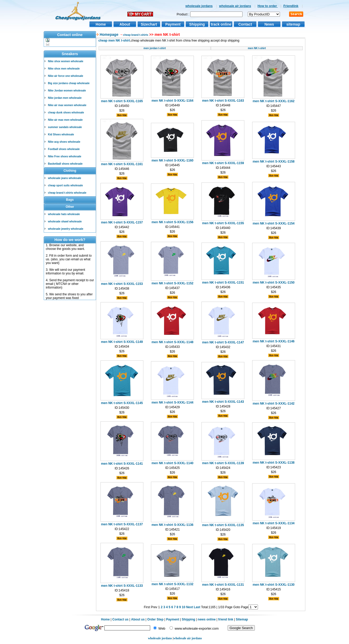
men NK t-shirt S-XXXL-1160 (172, 160)
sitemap (293, 24)
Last (197, 607)
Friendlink (291, 6)
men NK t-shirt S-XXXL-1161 (122, 164)
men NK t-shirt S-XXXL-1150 (274, 283)
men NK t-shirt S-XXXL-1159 (223, 163)
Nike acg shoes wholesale (64, 142)
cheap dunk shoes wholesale (66, 113)
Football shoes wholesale (64, 149)
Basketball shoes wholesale (65, 164)
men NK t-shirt (257, 48)
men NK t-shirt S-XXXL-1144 (172, 402)
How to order (268, 6)
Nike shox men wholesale (64, 69)
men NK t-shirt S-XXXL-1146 (274, 341)
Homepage (108, 34)
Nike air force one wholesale (66, 76)
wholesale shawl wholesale (65, 222)
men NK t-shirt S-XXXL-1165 (122, 101)
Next (189, 607)
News (269, 24)
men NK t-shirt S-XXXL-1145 (122, 403)
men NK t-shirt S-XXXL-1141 (122, 464)
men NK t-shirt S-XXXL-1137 (122, 524)
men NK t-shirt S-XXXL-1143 (223, 402)
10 (184, 607)
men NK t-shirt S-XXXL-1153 (122, 284)
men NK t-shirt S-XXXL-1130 (274, 585)
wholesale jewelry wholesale (66, 229)
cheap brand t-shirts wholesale (67, 193)
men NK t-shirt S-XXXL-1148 (172, 342)
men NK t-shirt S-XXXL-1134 (274, 523)
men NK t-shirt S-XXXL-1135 (223, 525)
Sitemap (242, 619)
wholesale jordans (199, 6)
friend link (226, 619)
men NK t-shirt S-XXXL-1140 (172, 463)
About (125, 24)
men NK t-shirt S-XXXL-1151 (223, 283)
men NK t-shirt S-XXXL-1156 (172, 222)
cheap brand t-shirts (136, 35)
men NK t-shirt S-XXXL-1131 (223, 585)
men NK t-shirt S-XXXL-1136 (172, 525)
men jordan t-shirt (155, 48)
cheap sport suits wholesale (65, 185)
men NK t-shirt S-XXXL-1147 (223, 342)
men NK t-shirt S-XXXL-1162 (274, 101)
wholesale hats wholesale (64, 214)
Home (101, 24)
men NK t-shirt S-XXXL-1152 (172, 283)
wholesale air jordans (235, 6)
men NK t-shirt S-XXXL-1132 (172, 584)
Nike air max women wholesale (67, 105)
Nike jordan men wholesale (65, 98)
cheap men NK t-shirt (114, 41)
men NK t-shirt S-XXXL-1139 (223, 463)
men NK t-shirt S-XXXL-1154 (274, 223)
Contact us (120, 619)
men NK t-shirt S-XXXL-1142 (274, 404)
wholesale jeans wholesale (64, 178)
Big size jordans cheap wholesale (69, 83)
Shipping (197, 24)
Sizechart (149, 24)
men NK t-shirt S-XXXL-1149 (122, 342)
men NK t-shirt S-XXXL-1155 (223, 223)
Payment (173, 24)
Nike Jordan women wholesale (67, 91)
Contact (245, 24)
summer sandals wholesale (65, 127)
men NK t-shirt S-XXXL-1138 (274, 463)
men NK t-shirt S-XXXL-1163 (223, 101)
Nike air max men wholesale (65, 120)
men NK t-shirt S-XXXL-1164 (172, 101)
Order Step (156, 619)
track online (221, 24)
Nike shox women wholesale (66, 61)
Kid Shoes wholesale (61, 134)
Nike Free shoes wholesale (64, 156)
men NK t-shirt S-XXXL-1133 (122, 586)
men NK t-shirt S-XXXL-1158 (274, 162)
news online (207, 619)
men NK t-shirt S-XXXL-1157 (122, 222)
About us (138, 619)
